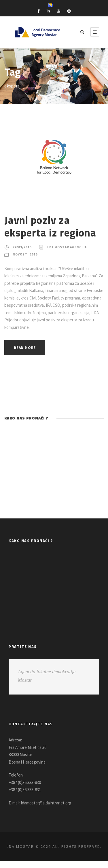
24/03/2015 (22, 247)
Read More (26, 348)
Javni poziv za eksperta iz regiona (51, 226)
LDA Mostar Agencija (69, 247)
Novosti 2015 (25, 254)
